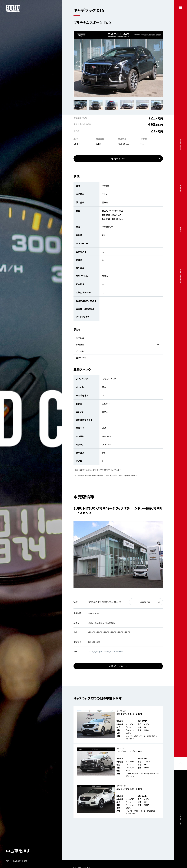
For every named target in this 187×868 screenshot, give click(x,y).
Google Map (145, 602)
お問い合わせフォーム (118, 159)
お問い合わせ (181, 819)
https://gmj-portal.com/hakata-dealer (106, 651)
